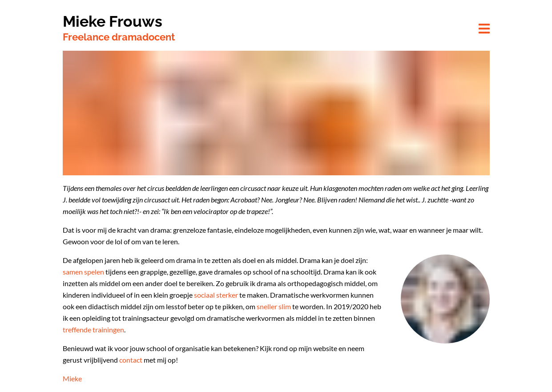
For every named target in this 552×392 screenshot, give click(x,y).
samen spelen (83, 272)
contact (131, 360)
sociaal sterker (216, 295)
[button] (484, 29)
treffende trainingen (93, 329)
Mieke (72, 378)
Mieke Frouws (113, 21)
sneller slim (274, 306)
